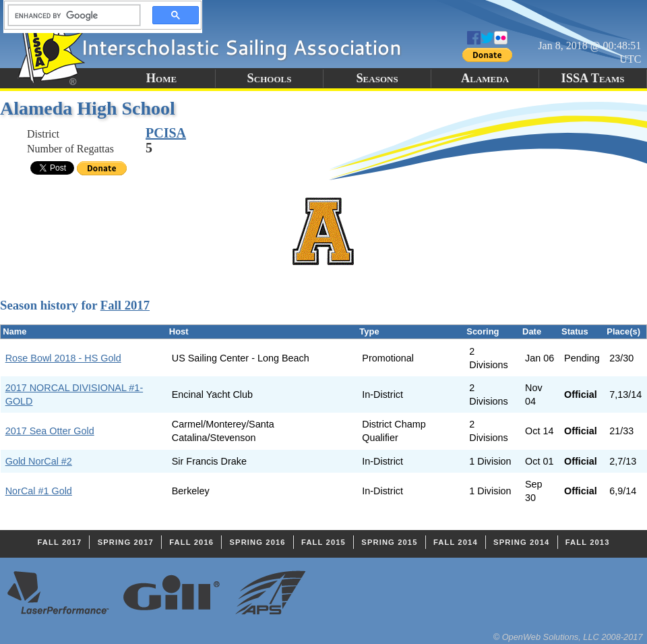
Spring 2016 (257, 542)
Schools (270, 78)
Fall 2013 (588, 542)
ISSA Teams (593, 78)
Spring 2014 (521, 542)
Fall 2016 (191, 542)
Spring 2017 (126, 542)
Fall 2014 (456, 542)
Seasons (377, 78)
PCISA (166, 133)
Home (161, 78)
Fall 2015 (323, 542)
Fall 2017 (125, 305)
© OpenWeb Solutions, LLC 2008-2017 (568, 637)
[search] (70, 16)
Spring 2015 (389, 542)
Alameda (485, 78)
